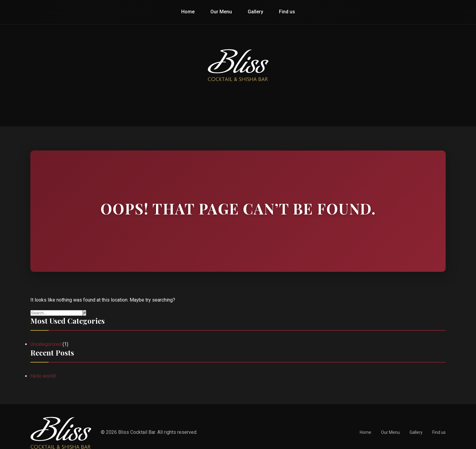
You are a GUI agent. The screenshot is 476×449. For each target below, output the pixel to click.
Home (188, 12)
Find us (287, 12)
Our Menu (221, 12)
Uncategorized (46, 344)
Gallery (255, 12)
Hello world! (43, 376)
